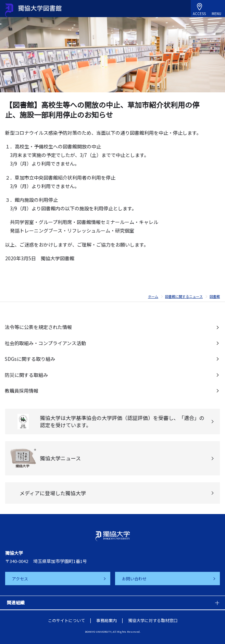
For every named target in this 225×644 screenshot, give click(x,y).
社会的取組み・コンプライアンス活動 (45, 343)
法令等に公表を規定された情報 (38, 327)
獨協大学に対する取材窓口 (153, 620)
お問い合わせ (134, 579)
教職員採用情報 (22, 391)
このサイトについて (66, 620)
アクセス (20, 579)
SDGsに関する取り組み (30, 359)
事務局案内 (107, 620)
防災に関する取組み (26, 375)
